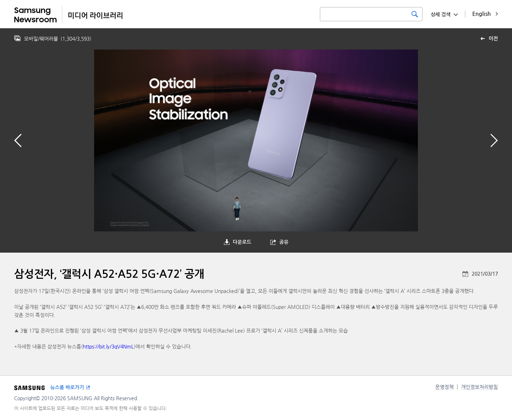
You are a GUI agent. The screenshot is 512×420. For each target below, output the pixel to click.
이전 (493, 39)
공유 (284, 242)
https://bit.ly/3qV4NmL (108, 346)
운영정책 (444, 387)
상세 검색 (441, 15)
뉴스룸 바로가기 (67, 387)
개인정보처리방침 (479, 387)
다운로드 (242, 242)
